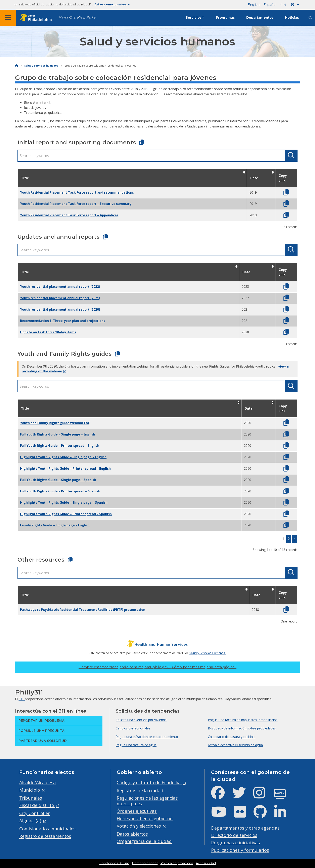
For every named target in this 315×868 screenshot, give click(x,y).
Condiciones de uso (114, 863)
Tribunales (31, 798)
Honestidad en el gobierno (145, 818)
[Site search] (310, 18)
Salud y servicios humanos (41, 66)
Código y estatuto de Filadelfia (149, 782)
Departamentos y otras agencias (245, 828)
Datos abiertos (132, 834)
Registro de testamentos (45, 836)
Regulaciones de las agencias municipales (147, 801)
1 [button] (283, 539)
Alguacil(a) (31, 821)
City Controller (34, 813)
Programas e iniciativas (236, 843)
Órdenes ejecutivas (137, 811)
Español (270, 5)
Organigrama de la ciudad (144, 841)
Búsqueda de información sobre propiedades (242, 728)
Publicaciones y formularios (240, 850)
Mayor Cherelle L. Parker (77, 17)
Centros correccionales (133, 728)
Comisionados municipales (47, 829)
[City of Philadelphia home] (37, 18)
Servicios (194, 18)
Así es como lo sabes (112, 4)
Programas (225, 18)
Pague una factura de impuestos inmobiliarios (243, 720)
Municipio (30, 790)
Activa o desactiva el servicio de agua (235, 745)
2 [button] (289, 539)
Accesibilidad (206, 863)
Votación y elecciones (139, 826)
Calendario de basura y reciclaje (232, 737)
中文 (284, 5)
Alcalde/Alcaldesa (38, 782)
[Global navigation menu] (8, 18)
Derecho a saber (145, 863)
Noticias (292, 18)
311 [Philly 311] (22, 699)
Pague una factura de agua (136, 745)
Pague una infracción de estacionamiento (147, 737)
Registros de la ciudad (140, 790)
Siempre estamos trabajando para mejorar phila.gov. (157, 667)
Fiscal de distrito (37, 805)
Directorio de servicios (234, 835)
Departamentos (260, 18)
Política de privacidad (177, 863)
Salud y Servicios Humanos (208, 653)
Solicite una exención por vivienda (141, 720)
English (254, 5)
